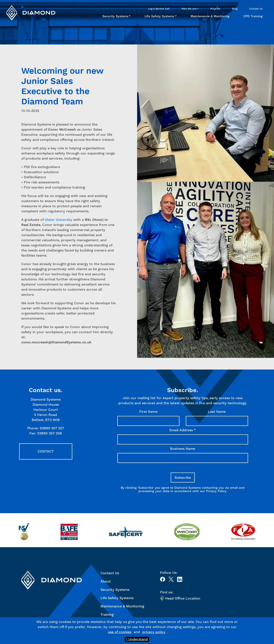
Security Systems (115, 16)
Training (107, 615)
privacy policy (154, 632)
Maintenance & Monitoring (210, 16)
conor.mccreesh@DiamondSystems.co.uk (56, 342)
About (106, 581)
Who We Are (189, 9)
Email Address (183, 430)
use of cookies (120, 632)
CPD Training (253, 16)
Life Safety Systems (159, 16)
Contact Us (256, 9)
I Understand (137, 639)
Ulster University (58, 220)
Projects (215, 9)
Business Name (183, 449)
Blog (235, 9)
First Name (148, 412)
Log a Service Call (159, 9)
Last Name (217, 412)
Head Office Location (180, 598)
